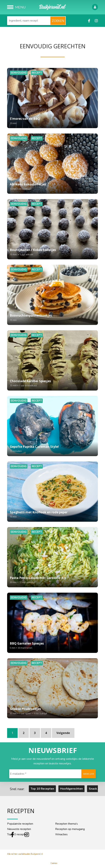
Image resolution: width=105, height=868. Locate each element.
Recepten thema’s (66, 824)
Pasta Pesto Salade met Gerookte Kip (52, 580)
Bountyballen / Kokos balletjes (52, 252)
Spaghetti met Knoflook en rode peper (52, 515)
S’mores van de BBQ (52, 121)
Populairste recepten (20, 824)
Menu (20, 7)
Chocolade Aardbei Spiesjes (52, 383)
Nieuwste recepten (19, 829)
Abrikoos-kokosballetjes (52, 187)
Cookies (54, 863)
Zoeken (58, 21)
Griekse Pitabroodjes (52, 711)
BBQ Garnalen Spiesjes (52, 646)
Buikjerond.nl (37, 854)
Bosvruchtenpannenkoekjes (52, 318)
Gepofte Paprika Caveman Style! (52, 449)
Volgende (63, 733)
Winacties (61, 834)
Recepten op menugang (70, 829)
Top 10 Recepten (42, 789)
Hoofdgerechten (71, 789)
